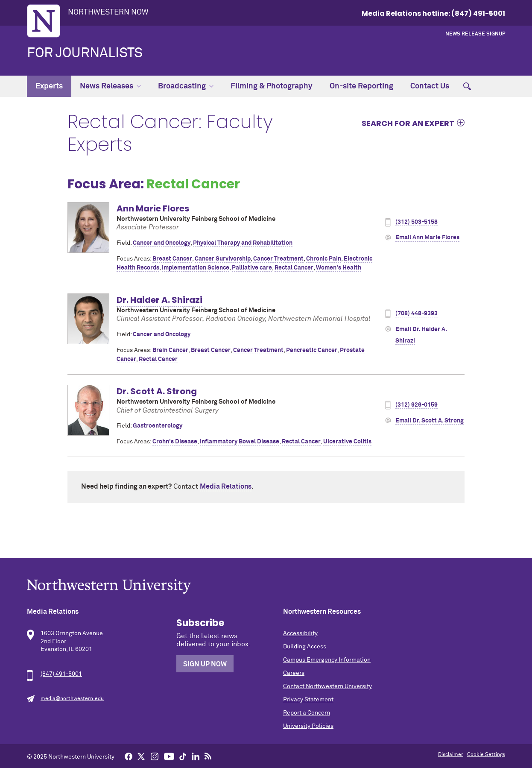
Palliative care (252, 268)
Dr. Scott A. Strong (157, 391)
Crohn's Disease (175, 442)
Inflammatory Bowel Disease (240, 442)
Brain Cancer (170, 350)
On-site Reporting (361, 86)
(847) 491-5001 (61, 674)
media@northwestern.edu (72, 699)
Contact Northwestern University (327, 686)
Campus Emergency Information (327, 660)
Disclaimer (451, 755)
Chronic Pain (324, 259)
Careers (294, 673)
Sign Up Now (205, 664)
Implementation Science (196, 268)
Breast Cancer (172, 259)
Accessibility (300, 633)
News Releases (110, 86)
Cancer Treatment (278, 259)
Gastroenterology (158, 426)
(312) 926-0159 (417, 405)
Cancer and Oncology (162, 243)
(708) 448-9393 (417, 314)
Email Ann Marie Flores (427, 237)
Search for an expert (408, 123)
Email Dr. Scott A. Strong (430, 421)
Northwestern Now (108, 12)
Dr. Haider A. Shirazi (159, 300)
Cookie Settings (486, 755)
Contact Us (430, 86)
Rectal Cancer (294, 268)
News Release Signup (475, 34)
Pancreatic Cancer (312, 350)
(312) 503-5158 (417, 222)
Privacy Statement (308, 700)
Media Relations (226, 487)
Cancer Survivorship (223, 259)
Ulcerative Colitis (347, 442)
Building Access (305, 647)
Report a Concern (307, 713)
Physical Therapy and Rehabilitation (243, 243)
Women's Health (339, 268)
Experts (49, 86)
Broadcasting (186, 86)
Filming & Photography (272, 86)
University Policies (308, 726)
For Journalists (85, 53)
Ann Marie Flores (153, 208)
